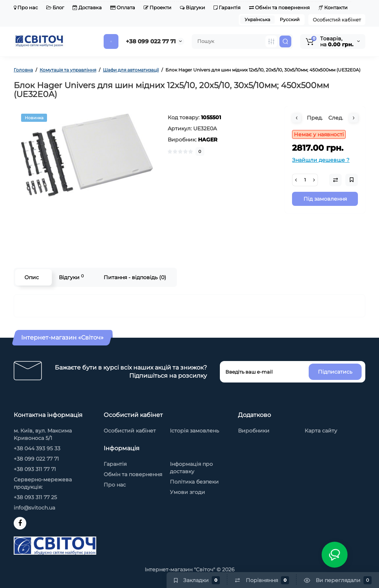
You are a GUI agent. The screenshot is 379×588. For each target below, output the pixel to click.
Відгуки (192, 7)
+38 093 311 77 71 (35, 469)
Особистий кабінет (337, 20)
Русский (290, 19)
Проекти (157, 7)
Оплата (123, 7)
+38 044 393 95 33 (37, 448)
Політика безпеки (194, 482)
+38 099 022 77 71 (151, 41)
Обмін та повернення (279, 7)
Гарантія (227, 7)
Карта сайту (321, 431)
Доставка (87, 7)
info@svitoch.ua (34, 508)
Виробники (254, 431)
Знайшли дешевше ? (321, 160)
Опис (32, 277)
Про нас (26, 7)
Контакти (333, 7)
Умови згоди (187, 492)
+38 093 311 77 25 (35, 497)
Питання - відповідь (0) (135, 277)
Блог (55, 7)
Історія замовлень (194, 431)
